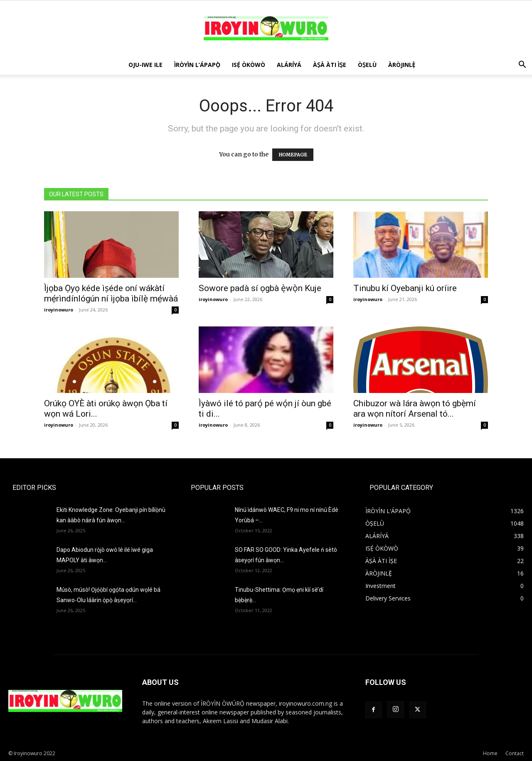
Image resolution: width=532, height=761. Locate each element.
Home (490, 753)
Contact (515, 753)
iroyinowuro (59, 310)
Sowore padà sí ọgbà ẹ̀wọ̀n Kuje (260, 288)
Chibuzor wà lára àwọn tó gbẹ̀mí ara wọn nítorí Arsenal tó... (415, 409)
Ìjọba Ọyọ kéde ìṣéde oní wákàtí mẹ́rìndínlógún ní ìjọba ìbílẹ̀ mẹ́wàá (111, 293)
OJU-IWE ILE (145, 65)
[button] (522, 65)
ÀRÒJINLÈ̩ (402, 65)
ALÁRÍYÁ (289, 65)
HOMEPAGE (293, 155)
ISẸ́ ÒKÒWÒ (249, 65)
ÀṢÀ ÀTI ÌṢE (330, 65)
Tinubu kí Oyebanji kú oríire (405, 288)
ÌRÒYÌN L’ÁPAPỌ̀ (197, 65)
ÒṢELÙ (367, 65)
